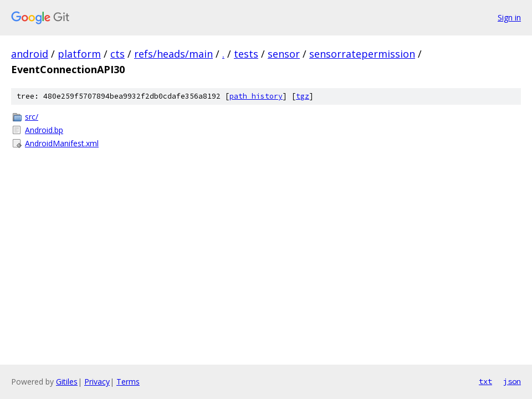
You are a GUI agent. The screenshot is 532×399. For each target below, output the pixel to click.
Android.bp (44, 130)
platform (79, 54)
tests (246, 54)
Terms (128, 382)
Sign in (509, 17)
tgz (303, 96)
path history (256, 96)
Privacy (97, 382)
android (30, 54)
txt (485, 381)
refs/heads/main (173, 54)
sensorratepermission (362, 54)
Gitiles (67, 382)
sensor (284, 54)
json (512, 381)
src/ (32, 117)
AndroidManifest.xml (62, 143)
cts (117, 54)
